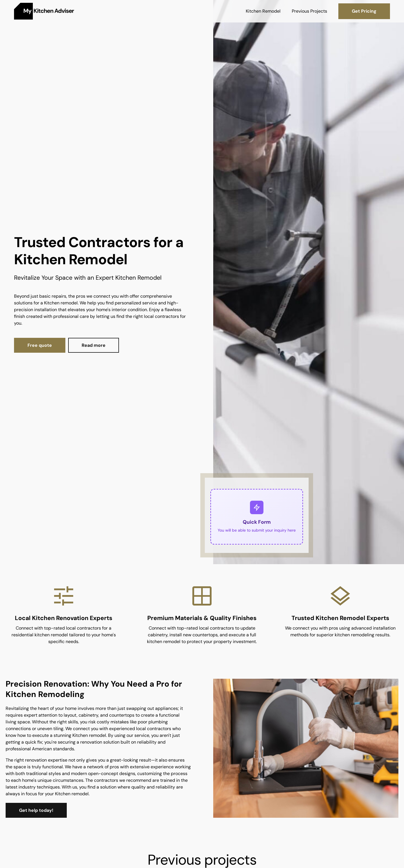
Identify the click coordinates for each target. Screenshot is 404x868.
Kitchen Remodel (263, 11)
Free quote (40, 345)
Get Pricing (364, 11)
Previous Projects (309, 11)
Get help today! (36, 810)
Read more (94, 345)
